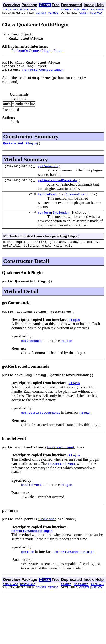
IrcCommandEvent (74, 200)
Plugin (58, 51)
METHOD (53, 13)
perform (44, 219)
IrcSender (61, 219)
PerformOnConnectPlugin (31, 51)
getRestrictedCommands (57, 185)
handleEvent (48, 200)
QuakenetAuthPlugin (20, 147)
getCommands (48, 170)
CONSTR (41, 13)
